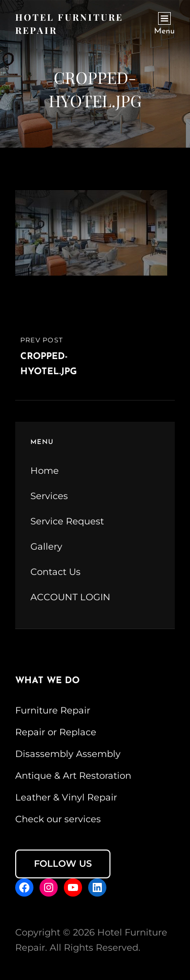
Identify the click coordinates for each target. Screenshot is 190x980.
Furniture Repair (53, 710)
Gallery (46, 547)
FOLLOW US (63, 864)
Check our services (58, 819)
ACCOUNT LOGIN (70, 597)
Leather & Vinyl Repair (66, 797)
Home (45, 471)
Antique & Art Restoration (73, 776)
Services (49, 496)
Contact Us (55, 572)
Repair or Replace (56, 732)
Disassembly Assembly (68, 754)
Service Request (67, 521)
